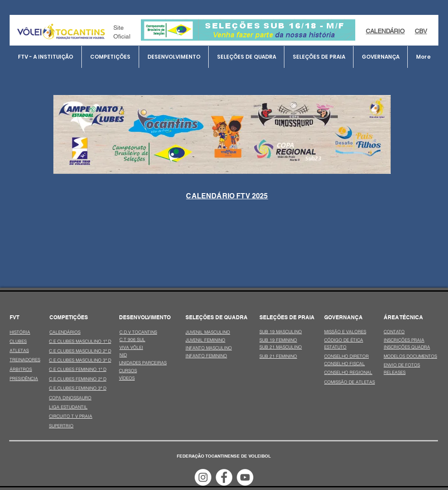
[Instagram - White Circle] (203, 477)
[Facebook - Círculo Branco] (224, 477)
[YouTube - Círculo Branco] (245, 477)
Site (119, 28)
